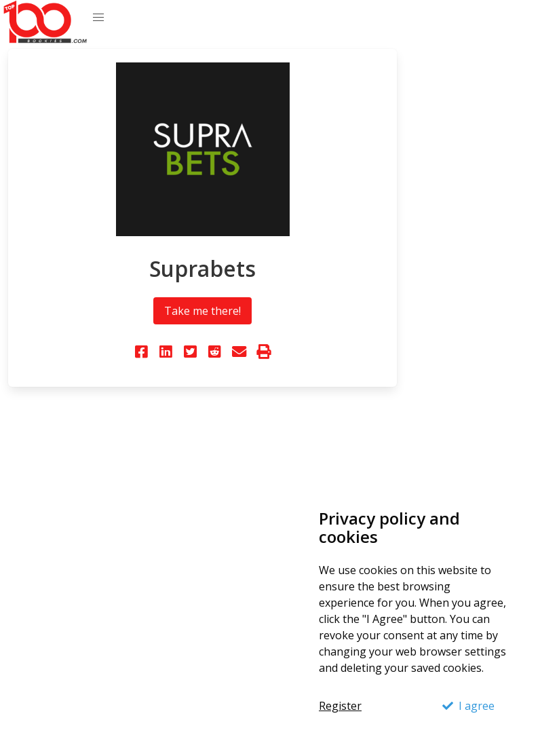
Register (340, 706)
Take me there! (203, 311)
